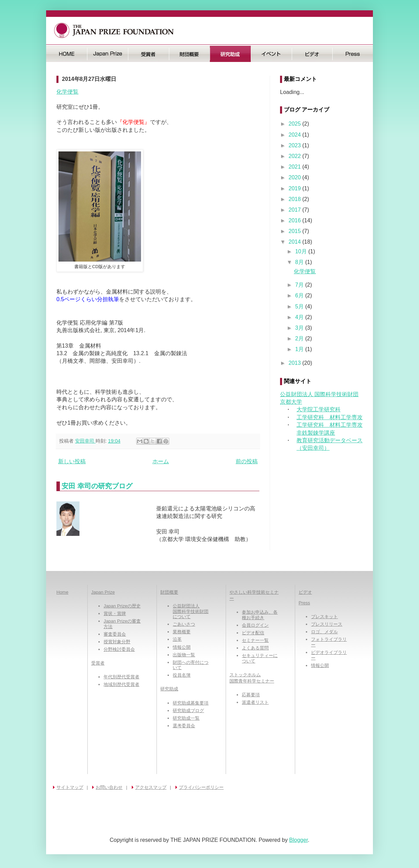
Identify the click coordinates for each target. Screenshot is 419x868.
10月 (302, 251)
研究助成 (230, 54)
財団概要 (189, 54)
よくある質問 (255, 648)
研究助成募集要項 (191, 703)
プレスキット (324, 617)
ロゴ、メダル (324, 632)
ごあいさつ (184, 624)
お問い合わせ (109, 787)
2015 (296, 231)
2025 (296, 124)
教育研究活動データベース (330, 440)
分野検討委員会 (119, 649)
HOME (67, 54)
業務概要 (182, 632)
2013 (296, 363)
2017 (296, 210)
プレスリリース (327, 624)
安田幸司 (85, 441)
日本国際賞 (108, 54)
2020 (296, 177)
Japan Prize (103, 592)
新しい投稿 (72, 461)
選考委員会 (184, 726)
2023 (296, 145)
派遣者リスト (255, 702)
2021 (296, 167)
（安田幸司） (313, 448)
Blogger (299, 840)
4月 (300, 317)
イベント (271, 54)
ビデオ (312, 54)
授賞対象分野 (117, 642)
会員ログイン (255, 625)
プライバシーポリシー (201, 787)
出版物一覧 (184, 655)
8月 (300, 262)
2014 (296, 242)
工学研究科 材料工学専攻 (330, 417)
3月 (300, 328)
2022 (296, 156)
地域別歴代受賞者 (121, 684)
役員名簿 (182, 675)
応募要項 (251, 695)
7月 (300, 285)
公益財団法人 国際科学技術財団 (319, 394)
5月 (300, 306)
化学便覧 (67, 92)
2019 (296, 188)
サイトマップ (70, 787)
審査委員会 (115, 634)
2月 (300, 338)
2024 (296, 135)
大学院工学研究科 (319, 409)
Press (353, 54)
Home (62, 592)
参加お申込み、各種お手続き (260, 615)
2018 (296, 199)
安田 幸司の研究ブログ (97, 486)
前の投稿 (247, 461)
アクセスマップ (151, 787)
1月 (300, 349)
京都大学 (291, 402)
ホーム (161, 461)
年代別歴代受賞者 (121, 677)
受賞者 (148, 54)
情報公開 (182, 647)
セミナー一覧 (255, 640)
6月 (300, 295)
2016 (296, 220)
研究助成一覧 (186, 718)
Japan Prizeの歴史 (122, 606)
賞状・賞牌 (115, 613)
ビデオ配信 (253, 633)
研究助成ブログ (188, 711)
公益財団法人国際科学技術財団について (191, 611)
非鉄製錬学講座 (316, 433)
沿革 (177, 639)
